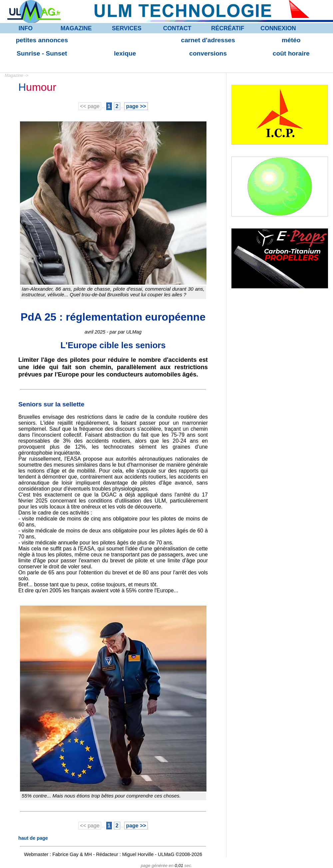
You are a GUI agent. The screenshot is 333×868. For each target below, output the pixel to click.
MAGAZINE (76, 28)
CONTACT (177, 28)
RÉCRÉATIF (228, 28)
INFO (26, 28)
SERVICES (127, 28)
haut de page (33, 838)
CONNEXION (278, 28)
